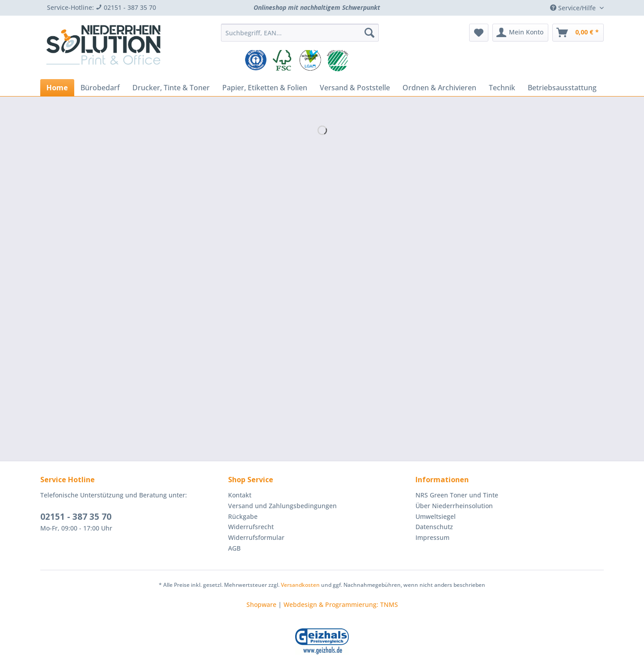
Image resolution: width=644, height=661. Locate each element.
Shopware (261, 604)
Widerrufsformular (256, 537)
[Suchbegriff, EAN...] (300, 33)
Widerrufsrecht (251, 527)
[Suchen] (369, 33)
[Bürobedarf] (100, 88)
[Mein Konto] (520, 33)
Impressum (432, 537)
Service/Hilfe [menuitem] (574, 8)
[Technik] (502, 88)
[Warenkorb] (578, 33)
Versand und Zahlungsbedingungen (282, 506)
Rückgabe (243, 516)
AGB (234, 548)
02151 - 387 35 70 (76, 517)
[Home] (57, 88)
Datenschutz (434, 527)
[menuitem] (300, 37)
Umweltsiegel (436, 516)
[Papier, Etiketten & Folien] (265, 88)
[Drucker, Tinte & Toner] (171, 88)
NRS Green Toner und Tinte (457, 495)
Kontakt (240, 495)
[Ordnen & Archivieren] (439, 88)
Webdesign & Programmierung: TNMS (341, 604)
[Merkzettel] (479, 33)
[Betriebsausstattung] (562, 88)
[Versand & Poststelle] (355, 88)
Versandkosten (300, 585)
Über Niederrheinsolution (454, 506)
